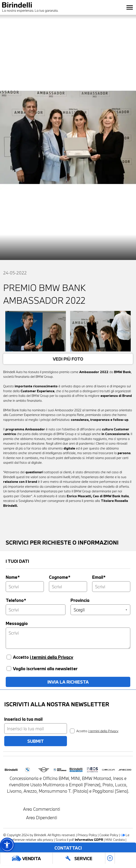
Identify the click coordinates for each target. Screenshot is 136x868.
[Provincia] (100, 610)
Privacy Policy (87, 835)
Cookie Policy (109, 835)
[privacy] (72, 731)
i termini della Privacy (52, 657)
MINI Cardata (115, 840)
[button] (7, 845)
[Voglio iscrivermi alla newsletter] (9, 669)
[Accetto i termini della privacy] (9, 657)
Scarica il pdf (79, 840)
